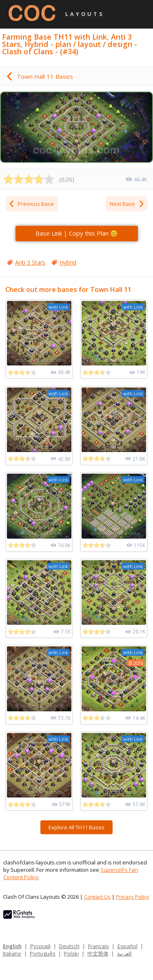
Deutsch (69, 946)
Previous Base (31, 204)
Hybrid (68, 262)
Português (43, 953)
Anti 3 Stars (30, 262)
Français (99, 946)
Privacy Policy (133, 897)
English (12, 946)
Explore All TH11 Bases (76, 827)
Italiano (12, 953)
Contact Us (97, 897)
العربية (124, 953)
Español (127, 946)
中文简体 (98, 953)
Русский (40, 946)
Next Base (127, 204)
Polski (71, 953)
